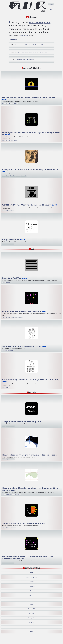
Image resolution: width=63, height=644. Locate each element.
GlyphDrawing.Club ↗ (10, 641)
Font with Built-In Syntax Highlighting (24, 59)
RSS (51, 10)
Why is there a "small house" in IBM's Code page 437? (29, 45)
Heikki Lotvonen (24, 36)
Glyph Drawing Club (40, 22)
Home (51, 4)
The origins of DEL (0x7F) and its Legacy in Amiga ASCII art (31, 52)
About (51, 7)
